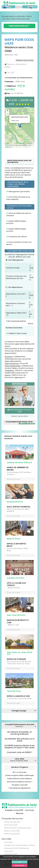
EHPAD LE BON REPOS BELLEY (16, 545)
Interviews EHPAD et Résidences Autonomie (17, 850)
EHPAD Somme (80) (12, 831)
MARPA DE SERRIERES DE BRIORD (18, 469)
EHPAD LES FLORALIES (16, 659)
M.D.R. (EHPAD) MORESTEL (19, 507)
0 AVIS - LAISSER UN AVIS (20, 102)
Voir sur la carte (14, 479)
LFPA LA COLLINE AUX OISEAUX (16, 584)
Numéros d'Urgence (20, 767)
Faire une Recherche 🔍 (19, 26)
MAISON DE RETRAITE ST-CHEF (18, 621)
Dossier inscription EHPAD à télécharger (20, 775)
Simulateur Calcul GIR (20, 785)
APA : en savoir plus (20, 772)
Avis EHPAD (8, 842)
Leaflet (7, 145)
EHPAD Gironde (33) (12, 822)
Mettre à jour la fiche (25, 60)
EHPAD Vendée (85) (12, 834)
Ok (20, 862)
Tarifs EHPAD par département (20, 788)
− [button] (8, 114)
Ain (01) (6, 19)
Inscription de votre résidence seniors (20, 845)
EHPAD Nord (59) (11, 825)
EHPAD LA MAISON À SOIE (18, 696)
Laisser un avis (27, 424)
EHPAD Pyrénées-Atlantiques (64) (17, 828)
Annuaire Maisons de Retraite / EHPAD (17, 16)
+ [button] (8, 111)
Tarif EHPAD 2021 (11, 854)
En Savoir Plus (19, 865)
